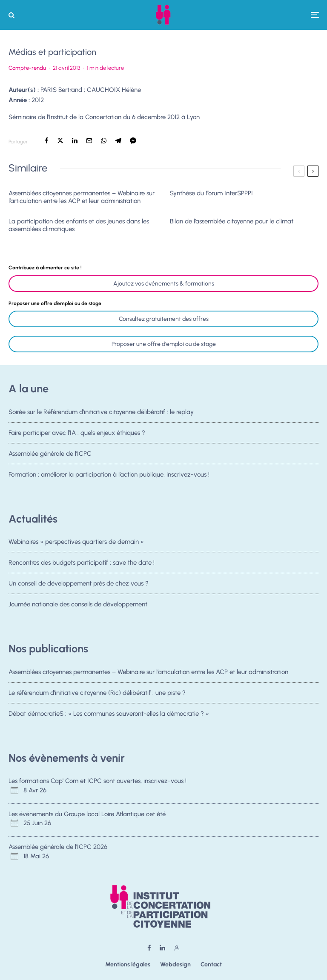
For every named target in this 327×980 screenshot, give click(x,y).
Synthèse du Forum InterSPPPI (211, 193)
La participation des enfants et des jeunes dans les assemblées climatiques (79, 225)
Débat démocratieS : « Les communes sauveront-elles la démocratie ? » (109, 715)
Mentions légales (128, 964)
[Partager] (47, 141)
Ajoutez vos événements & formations (164, 284)
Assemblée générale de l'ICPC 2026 (58, 847)
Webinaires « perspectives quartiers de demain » (76, 542)
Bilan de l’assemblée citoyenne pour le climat (232, 221)
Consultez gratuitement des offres (164, 319)
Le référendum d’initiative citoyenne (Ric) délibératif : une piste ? (97, 693)
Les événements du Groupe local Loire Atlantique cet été (87, 814)
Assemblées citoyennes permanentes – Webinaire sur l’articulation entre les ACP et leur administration (82, 197)
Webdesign (175, 964)
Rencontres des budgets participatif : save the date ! (82, 563)
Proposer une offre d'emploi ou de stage (164, 344)
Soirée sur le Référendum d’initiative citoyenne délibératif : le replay (101, 412)
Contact (211, 964)
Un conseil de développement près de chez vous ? (79, 585)
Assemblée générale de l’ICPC (50, 455)
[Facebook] (149, 948)
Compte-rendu (27, 68)
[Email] (89, 141)
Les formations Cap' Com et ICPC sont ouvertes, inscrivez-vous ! (98, 781)
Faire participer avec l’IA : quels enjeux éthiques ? (77, 433)
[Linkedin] (162, 948)
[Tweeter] (60, 141)
